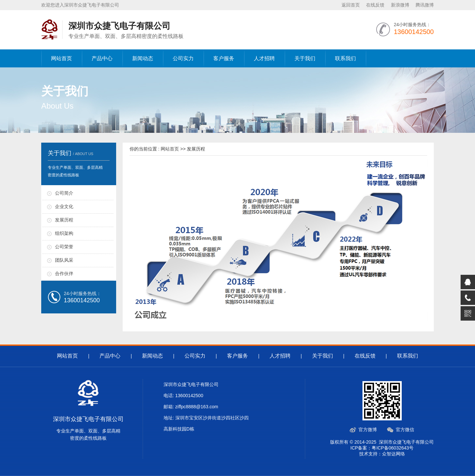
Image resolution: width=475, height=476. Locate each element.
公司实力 (183, 58)
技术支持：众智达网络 (382, 454)
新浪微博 (400, 5)
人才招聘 (264, 58)
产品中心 (102, 58)
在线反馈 (375, 5)
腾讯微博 (425, 5)
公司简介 (64, 193)
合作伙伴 (64, 273)
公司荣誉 (64, 247)
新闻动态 (143, 58)
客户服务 (224, 58)
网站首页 (62, 58)
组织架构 (64, 233)
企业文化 (64, 206)
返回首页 (351, 5)
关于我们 (305, 58)
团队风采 (64, 260)
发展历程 (64, 220)
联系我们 (345, 58)
